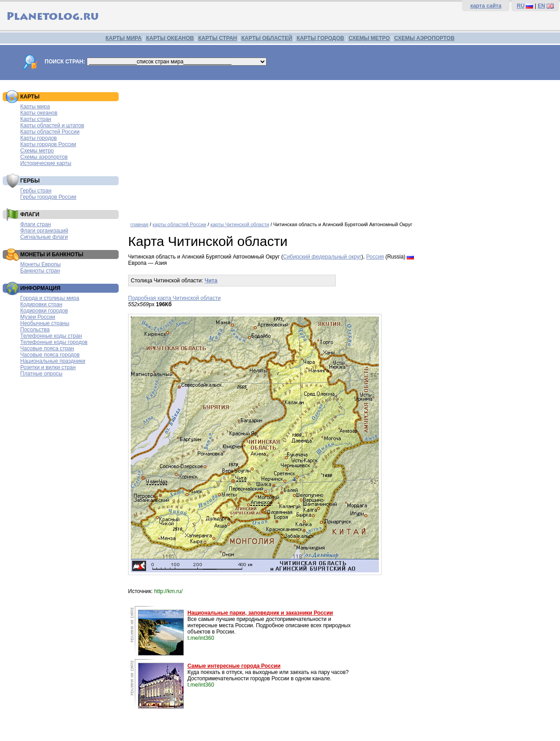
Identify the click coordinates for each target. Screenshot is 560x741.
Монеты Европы (40, 264)
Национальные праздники (53, 361)
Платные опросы (41, 374)
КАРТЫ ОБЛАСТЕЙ (267, 38)
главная (139, 224)
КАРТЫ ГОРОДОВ (320, 38)
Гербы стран (36, 191)
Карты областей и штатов (52, 125)
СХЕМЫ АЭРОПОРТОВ (424, 38)
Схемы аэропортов (44, 157)
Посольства (35, 330)
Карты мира (35, 107)
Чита (211, 281)
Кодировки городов (44, 311)
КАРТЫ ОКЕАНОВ (170, 38)
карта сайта (486, 6)
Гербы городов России (48, 197)
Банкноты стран (40, 271)
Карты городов (38, 138)
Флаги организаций (44, 231)
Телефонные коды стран (51, 336)
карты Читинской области (240, 224)
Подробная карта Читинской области (174, 298)
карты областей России (179, 224)
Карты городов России (48, 144)
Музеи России (38, 317)
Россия (375, 257)
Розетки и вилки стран (48, 367)
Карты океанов (39, 113)
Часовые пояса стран (47, 348)
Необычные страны (45, 323)
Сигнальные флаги (44, 237)
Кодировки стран (41, 304)
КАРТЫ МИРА (124, 38)
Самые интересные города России (234, 666)
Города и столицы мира (50, 298)
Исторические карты (46, 163)
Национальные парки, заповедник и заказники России (260, 613)
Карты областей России (50, 132)
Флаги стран (36, 224)
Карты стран (36, 119)
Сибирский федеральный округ (322, 257)
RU (521, 6)
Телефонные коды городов (54, 342)
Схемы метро (37, 151)
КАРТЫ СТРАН (218, 38)
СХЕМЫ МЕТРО (369, 38)
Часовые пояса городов (50, 355)
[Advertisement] (342, 147)
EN (541, 6)
